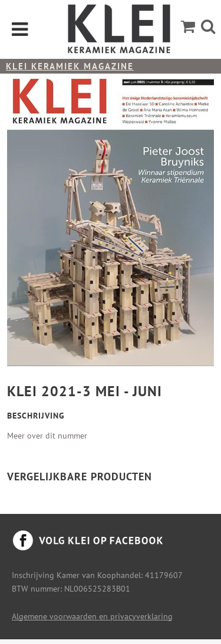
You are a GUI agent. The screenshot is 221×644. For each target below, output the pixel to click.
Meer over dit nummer (47, 436)
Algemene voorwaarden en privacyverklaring (92, 616)
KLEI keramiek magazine (70, 66)
